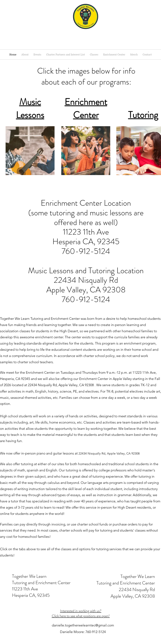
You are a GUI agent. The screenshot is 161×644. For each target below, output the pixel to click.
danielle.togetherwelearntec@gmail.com (83, 625)
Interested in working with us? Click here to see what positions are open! (81, 613)
